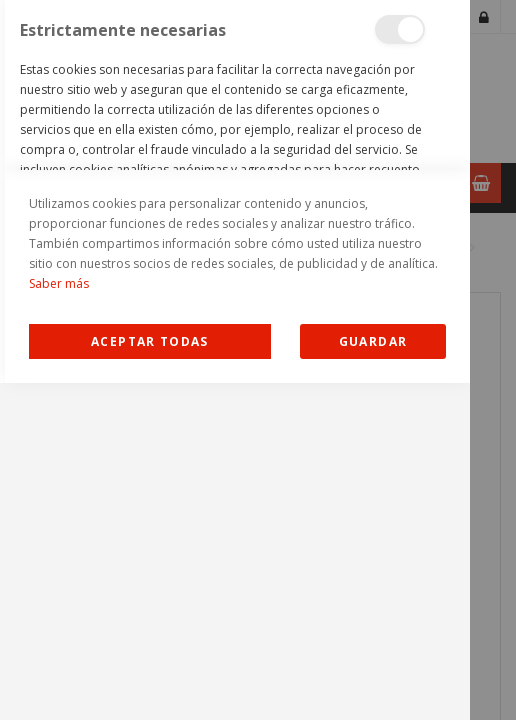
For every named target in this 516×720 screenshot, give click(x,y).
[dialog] (235, 360)
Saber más (59, 620)
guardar (373, 678)
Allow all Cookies (149, 678)
